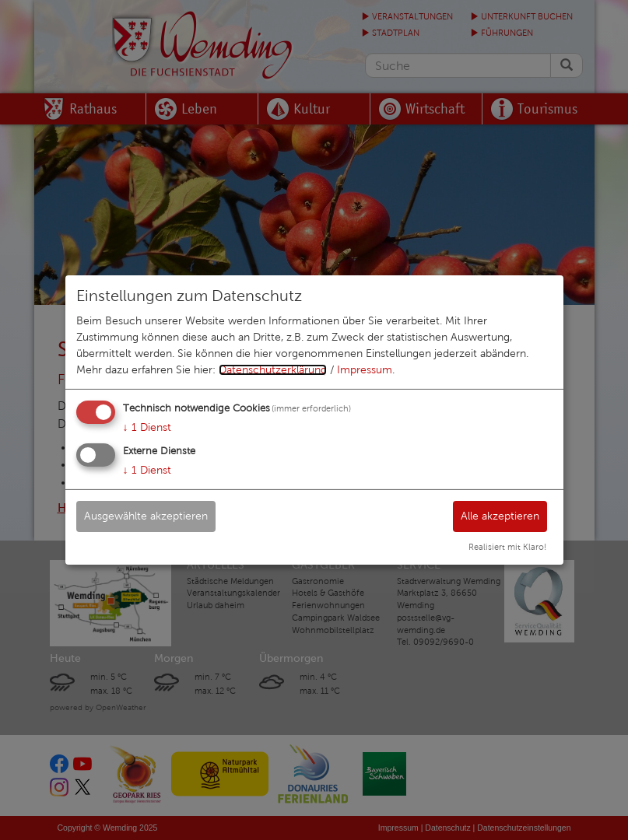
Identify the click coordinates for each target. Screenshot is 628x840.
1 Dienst (147, 427)
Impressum (365, 370)
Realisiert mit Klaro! (507, 547)
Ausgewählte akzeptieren (146, 515)
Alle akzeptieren (500, 515)
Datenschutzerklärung (273, 370)
